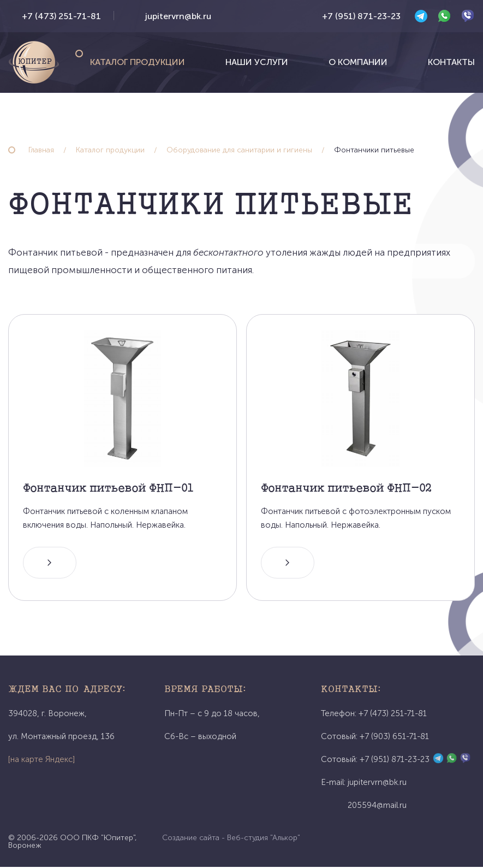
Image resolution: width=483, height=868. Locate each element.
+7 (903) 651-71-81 (394, 737)
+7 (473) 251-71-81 (61, 16)
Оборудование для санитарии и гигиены (239, 150)
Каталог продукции (138, 62)
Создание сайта (191, 839)
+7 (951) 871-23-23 (361, 16)
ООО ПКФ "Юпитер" (97, 839)
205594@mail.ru (377, 806)
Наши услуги (257, 62)
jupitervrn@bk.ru (178, 16)
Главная (41, 150)
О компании (358, 62)
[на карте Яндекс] (41, 760)
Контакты (451, 62)
